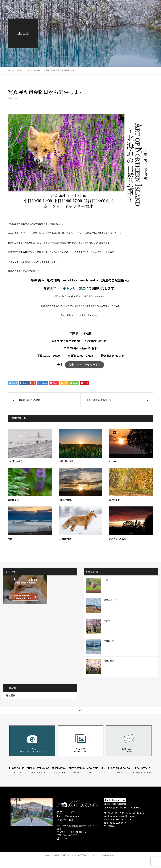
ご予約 (32, 741)
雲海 (10, 539)
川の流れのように (16, 461)
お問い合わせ (129, 741)
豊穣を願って (110, 600)
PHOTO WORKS (105, 5)
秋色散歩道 (114, 500)
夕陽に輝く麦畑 (66, 461)
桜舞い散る (109, 661)
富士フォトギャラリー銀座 (66, 288)
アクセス (63, 838)
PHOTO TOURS (63, 5)
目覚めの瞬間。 (66, 500)
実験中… (108, 621)
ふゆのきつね (65, 539)
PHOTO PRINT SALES (66, 15)
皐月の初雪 (109, 641)
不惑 (106, 580)
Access (109, 826)
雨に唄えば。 (14, 500)
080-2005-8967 (70, 835)
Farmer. (113, 461)
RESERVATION (84, 5)
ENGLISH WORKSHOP (38, 770)
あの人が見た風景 (117, 539)
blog (137, 5)
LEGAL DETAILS (142, 770)
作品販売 (80, 741)
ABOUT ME (124, 5)
